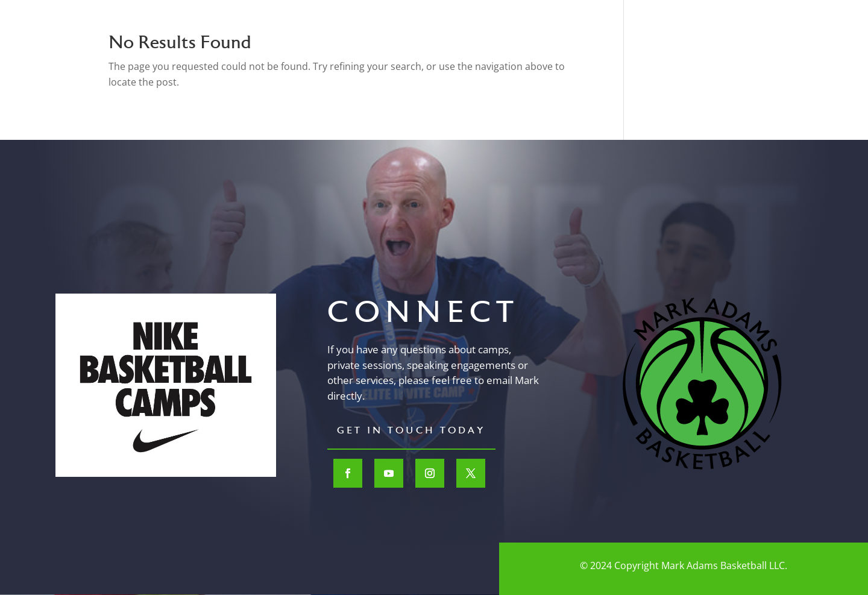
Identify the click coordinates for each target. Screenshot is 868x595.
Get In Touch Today (411, 431)
